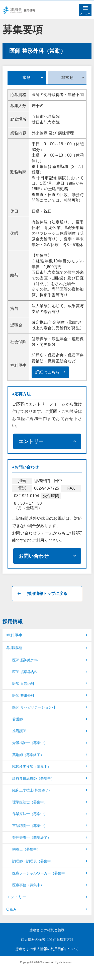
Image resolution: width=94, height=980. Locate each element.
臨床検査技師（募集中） (32, 767)
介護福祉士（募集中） (30, 743)
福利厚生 (14, 635)
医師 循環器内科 (25, 672)
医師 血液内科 (23, 684)
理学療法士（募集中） (30, 802)
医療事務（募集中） (28, 885)
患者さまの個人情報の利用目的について (47, 949)
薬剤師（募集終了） (28, 755)
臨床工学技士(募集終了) (31, 790)
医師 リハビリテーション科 (34, 707)
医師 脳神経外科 (25, 660)
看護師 (18, 719)
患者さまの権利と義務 (47, 930)
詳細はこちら (47, 372)
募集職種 (14, 648)
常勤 (27, 78)
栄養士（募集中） (26, 849)
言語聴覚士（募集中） (30, 826)
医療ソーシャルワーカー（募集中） (40, 873)
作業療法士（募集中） (30, 814)
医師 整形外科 (23, 695)
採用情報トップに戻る (47, 594)
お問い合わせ (34, 556)
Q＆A (11, 909)
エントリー (31, 441)
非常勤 (67, 78)
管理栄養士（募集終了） (32, 837)
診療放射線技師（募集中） (33, 778)
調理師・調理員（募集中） (33, 861)
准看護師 (19, 731)
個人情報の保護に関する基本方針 (47, 940)
